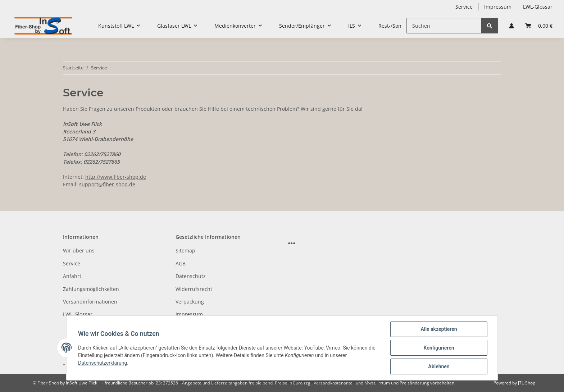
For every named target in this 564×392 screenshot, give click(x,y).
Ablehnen (439, 366)
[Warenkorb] (539, 26)
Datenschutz (191, 276)
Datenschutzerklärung (103, 363)
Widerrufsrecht (194, 289)
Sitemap (185, 250)
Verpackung (190, 302)
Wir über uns (79, 250)
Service (464, 7)
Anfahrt (72, 276)
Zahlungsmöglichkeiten (91, 289)
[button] (511, 26)
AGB (181, 263)
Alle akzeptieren (439, 329)
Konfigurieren (439, 348)
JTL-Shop (527, 383)
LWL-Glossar (538, 7)
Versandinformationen (90, 302)
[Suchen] (444, 26)
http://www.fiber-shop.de (116, 177)
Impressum (498, 7)
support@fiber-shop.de (107, 184)
